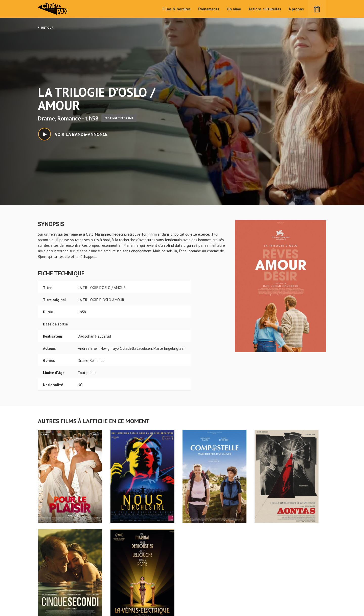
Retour (46, 27)
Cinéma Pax (53, 9)
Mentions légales (52, 598)
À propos (296, 9)
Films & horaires (177, 9)
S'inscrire (272, 594)
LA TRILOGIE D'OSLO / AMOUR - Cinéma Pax (51, 573)
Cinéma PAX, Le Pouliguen (200, 596)
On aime (234, 9)
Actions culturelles (265, 9)
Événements (209, 9)
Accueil (149, 581)
